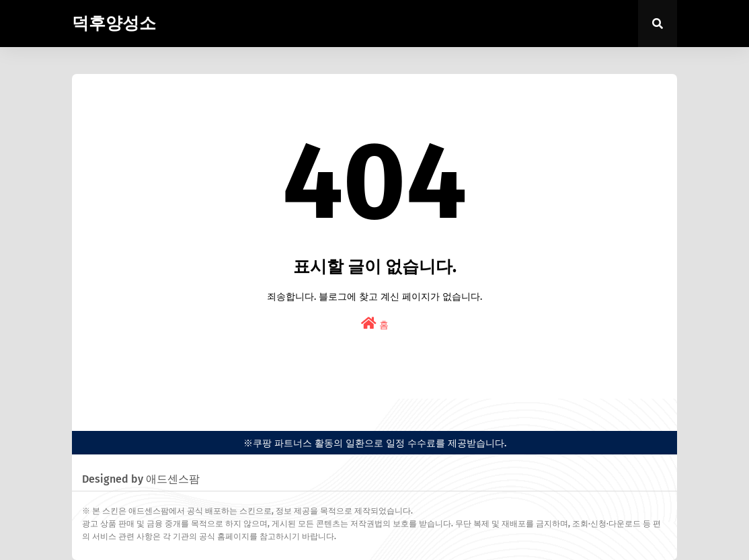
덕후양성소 (114, 24)
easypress (92, 410)
